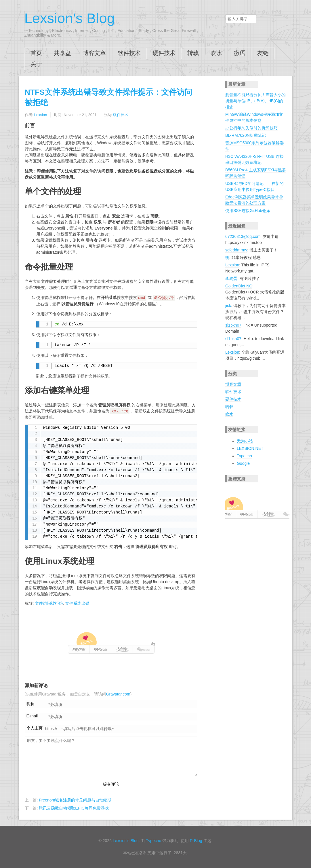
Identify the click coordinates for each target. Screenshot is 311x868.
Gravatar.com (118, 694)
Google (243, 463)
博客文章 (94, 53)
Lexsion (41, 115)
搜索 (207, 18)
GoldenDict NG (239, 286)
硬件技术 (164, 53)
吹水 (216, 53)
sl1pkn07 (233, 325)
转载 (193, 53)
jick (228, 306)
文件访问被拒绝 (49, 603)
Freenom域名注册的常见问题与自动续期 (75, 800)
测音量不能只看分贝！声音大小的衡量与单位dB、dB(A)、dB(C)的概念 (255, 101)
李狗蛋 (231, 278)
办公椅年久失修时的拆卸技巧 (251, 128)
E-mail (32, 716)
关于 (36, 64)
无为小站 (245, 441)
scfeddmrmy (236, 250)
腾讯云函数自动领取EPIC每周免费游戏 (74, 808)
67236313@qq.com (243, 236)
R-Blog (196, 841)
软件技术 (129, 53)
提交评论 (111, 784)
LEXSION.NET (250, 448)
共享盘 (62, 53)
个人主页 (35, 728)
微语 (240, 53)
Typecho (244, 456)
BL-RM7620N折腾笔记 (246, 135)
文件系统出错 (77, 603)
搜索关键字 (225, 14)
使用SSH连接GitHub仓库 (248, 211)
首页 (36, 53)
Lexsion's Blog (70, 18)
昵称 (30, 704)
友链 (263, 53)
